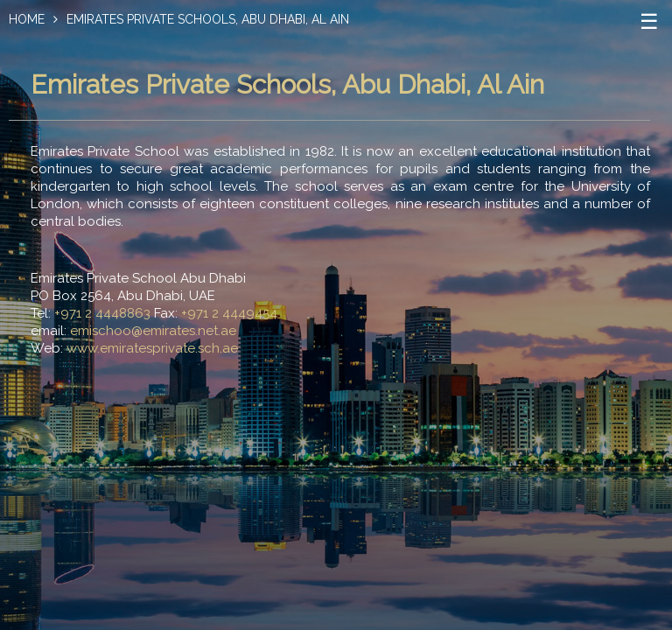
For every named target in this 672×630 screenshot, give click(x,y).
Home (27, 19)
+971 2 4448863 (102, 313)
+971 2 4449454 (229, 313)
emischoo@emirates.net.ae (153, 331)
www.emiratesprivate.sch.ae (152, 348)
